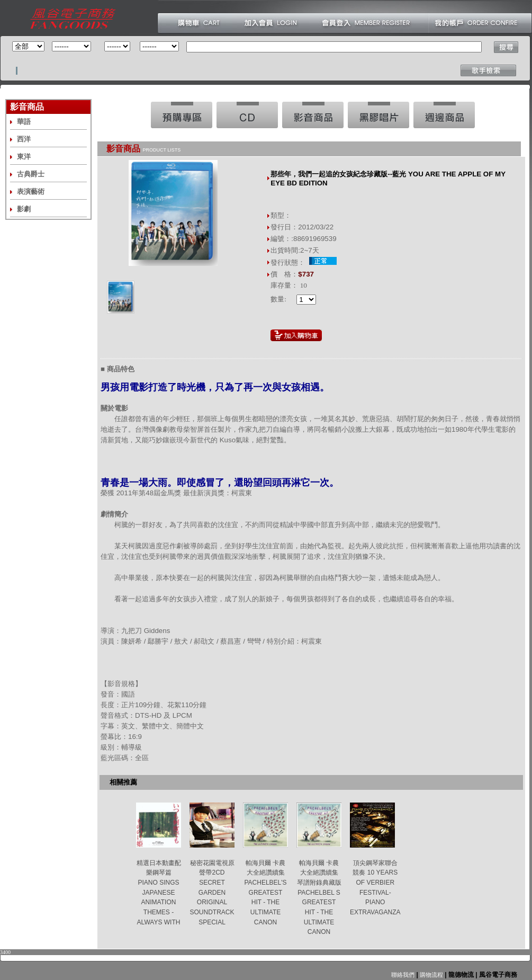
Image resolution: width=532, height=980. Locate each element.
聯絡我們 (403, 975)
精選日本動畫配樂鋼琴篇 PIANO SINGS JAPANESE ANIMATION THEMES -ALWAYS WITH (159, 893)
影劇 (24, 209)
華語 (24, 122)
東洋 (24, 157)
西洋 (24, 139)
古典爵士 (31, 174)
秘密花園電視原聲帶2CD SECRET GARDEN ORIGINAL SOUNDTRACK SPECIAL (212, 893)
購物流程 (431, 975)
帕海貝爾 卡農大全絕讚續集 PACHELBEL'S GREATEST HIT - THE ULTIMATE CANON (265, 893)
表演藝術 (31, 191)
